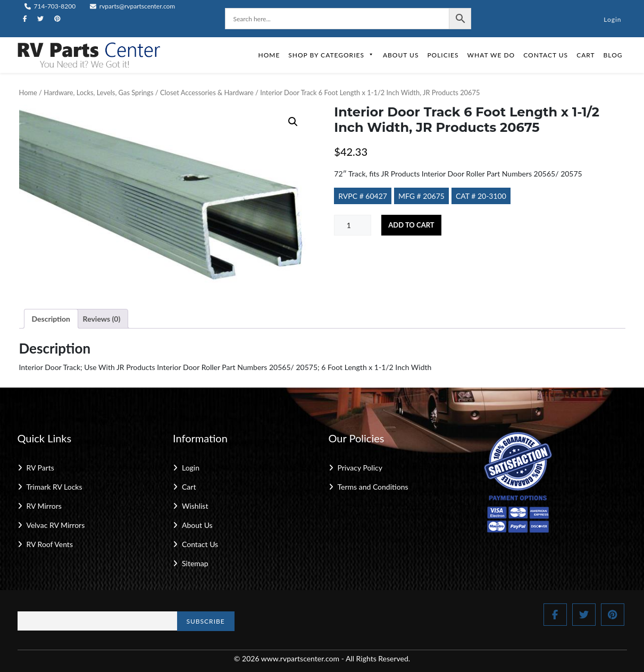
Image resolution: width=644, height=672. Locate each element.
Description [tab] (51, 319)
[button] (293, 122)
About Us (401, 55)
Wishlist (195, 506)
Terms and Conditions (373, 487)
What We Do (491, 55)
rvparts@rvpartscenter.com (133, 6)
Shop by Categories (331, 55)
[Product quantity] (353, 225)
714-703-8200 (50, 6)
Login (612, 19)
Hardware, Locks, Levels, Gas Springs (98, 93)
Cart (586, 55)
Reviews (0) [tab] (102, 319)
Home (269, 55)
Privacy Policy (360, 468)
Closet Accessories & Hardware (207, 93)
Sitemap (195, 563)
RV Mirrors (44, 506)
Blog (613, 55)
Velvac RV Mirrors (56, 525)
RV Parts (40, 468)
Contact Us (546, 55)
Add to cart (411, 225)
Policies (443, 55)
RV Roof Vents (50, 544)
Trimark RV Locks (55, 487)
